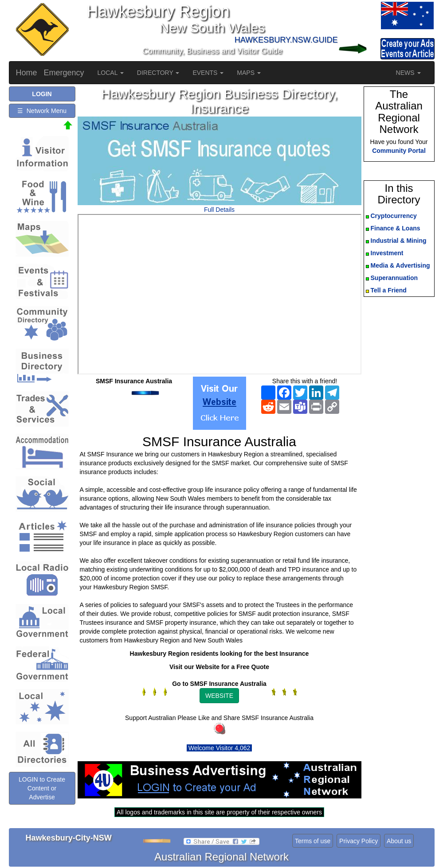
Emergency (64, 73)
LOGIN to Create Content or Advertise (42, 788)
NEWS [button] (408, 73)
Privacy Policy (359, 841)
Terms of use (313, 841)
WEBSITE (219, 696)
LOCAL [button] (111, 73)
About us (399, 841)
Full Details (219, 210)
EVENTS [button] (208, 73)
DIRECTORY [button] (158, 73)
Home (27, 73)
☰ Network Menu (42, 111)
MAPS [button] (249, 73)
